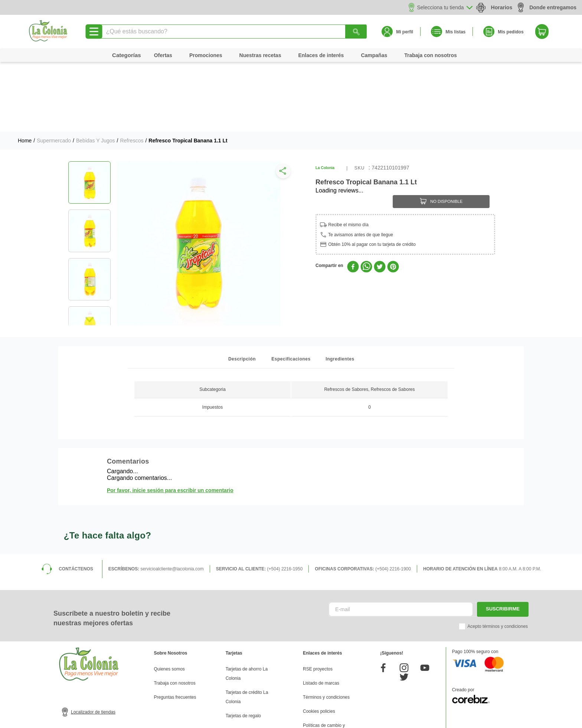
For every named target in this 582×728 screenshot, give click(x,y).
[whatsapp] (366, 198)
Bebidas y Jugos (96, 71)
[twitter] (380, 198)
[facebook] (353, 198)
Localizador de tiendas (93, 642)
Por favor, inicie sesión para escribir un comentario (170, 421)
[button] (282, 103)
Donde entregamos (547, 7)
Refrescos (132, 71)
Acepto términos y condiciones (498, 557)
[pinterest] (393, 198)
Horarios (502, 7)
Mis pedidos (511, 32)
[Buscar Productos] (356, 32)
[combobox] (233, 32)
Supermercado (54, 71)
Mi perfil (405, 32)
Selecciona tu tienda (441, 7)
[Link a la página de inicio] (25, 71)
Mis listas (455, 32)
